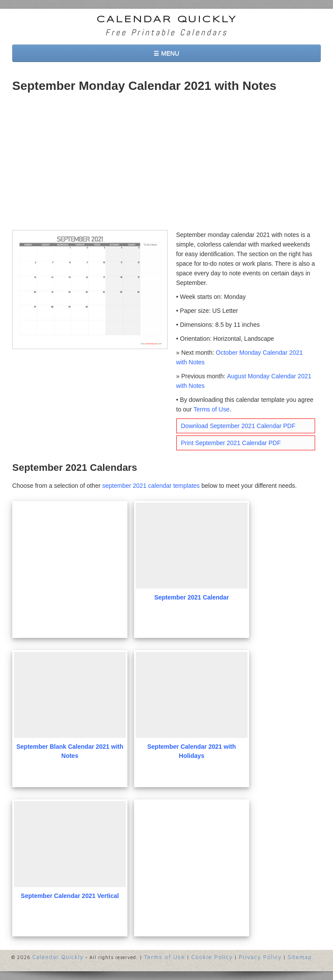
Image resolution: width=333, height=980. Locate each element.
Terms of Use (211, 409)
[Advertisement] (166, 164)
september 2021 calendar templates (151, 486)
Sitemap (300, 957)
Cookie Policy (212, 957)
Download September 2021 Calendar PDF (238, 426)
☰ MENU (166, 53)
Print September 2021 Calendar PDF (231, 443)
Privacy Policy (260, 957)
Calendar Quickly (167, 20)
